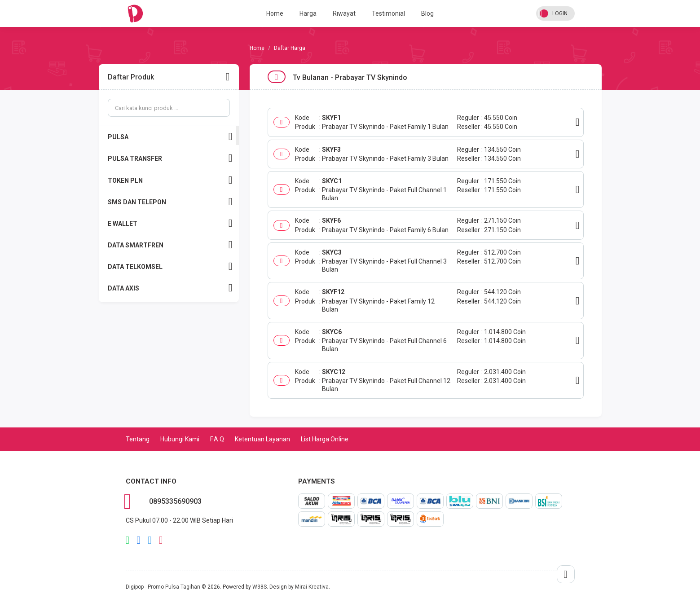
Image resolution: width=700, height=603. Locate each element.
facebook (139, 540)
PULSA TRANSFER (170, 158)
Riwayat (344, 13)
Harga (308, 13)
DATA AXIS (170, 288)
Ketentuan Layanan (262, 439)
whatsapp (128, 540)
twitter (150, 540)
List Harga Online (325, 439)
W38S (260, 587)
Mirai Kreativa (312, 587)
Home (275, 13)
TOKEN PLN (170, 180)
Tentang (138, 439)
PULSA (170, 137)
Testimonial (388, 13)
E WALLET (170, 223)
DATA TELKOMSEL (170, 266)
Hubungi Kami (180, 439)
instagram (161, 540)
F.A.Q (217, 439)
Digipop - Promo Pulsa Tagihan (163, 587)
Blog (427, 13)
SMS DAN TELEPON (170, 202)
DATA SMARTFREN (170, 245)
